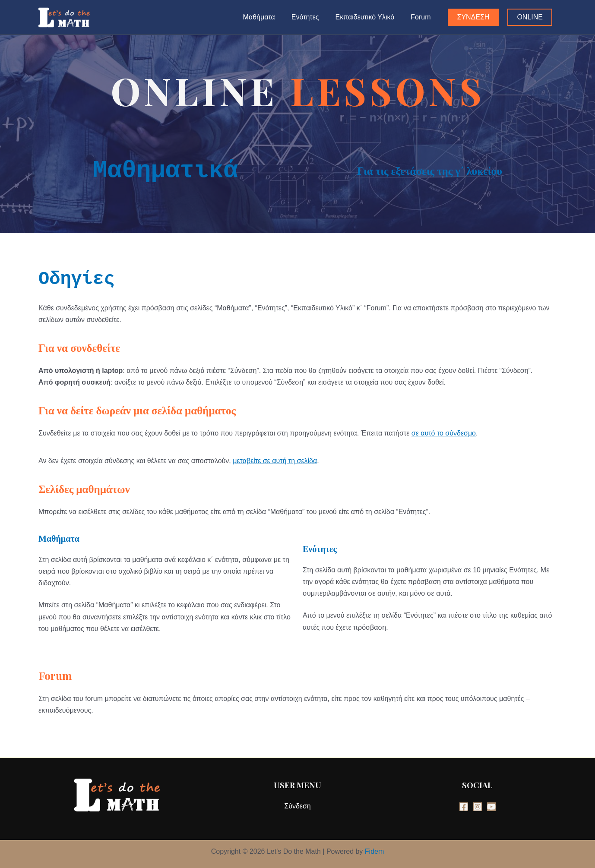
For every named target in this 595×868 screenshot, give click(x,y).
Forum (422, 17)
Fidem (374, 851)
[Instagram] (478, 807)
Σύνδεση (297, 806)
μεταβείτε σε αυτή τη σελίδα (275, 461)
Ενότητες (312, 17)
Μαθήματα (268, 17)
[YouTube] (491, 807)
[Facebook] (464, 807)
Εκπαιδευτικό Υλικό (369, 17)
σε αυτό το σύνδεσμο (444, 433)
